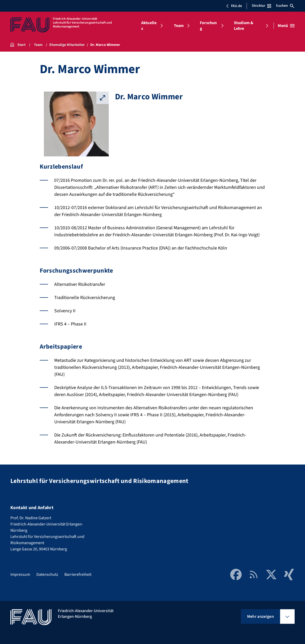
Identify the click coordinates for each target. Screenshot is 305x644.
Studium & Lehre (244, 26)
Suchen (285, 6)
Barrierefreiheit (78, 574)
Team (179, 26)
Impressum (20, 574)
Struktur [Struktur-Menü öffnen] (261, 6)
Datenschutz (47, 574)
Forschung (208, 26)
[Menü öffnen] (286, 26)
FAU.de (234, 6)
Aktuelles (149, 26)
